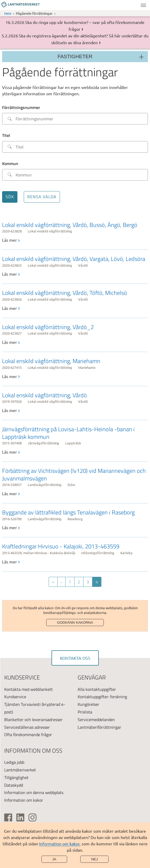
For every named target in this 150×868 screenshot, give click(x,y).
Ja (54, 859)
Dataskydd (14, 785)
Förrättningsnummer (21, 107)
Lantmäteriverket (20, 770)
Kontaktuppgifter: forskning (102, 697)
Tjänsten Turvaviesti (22, 704)
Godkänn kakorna (75, 623)
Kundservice (15, 697)
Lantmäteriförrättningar (99, 727)
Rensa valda (42, 197)
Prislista (85, 712)
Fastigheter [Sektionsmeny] (75, 56)
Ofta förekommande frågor (28, 735)
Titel (6, 135)
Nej (94, 859)
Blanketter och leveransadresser (33, 720)
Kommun (10, 163)
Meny (143, 5)
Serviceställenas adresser (27, 727)
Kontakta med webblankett (29, 689)
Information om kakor (59, 844)
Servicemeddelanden (96, 720)
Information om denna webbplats (34, 792)
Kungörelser (88, 704)
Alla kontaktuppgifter (97, 689)
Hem (8, 13)
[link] (75, 232)
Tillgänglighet (16, 777)
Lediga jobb (14, 762)
